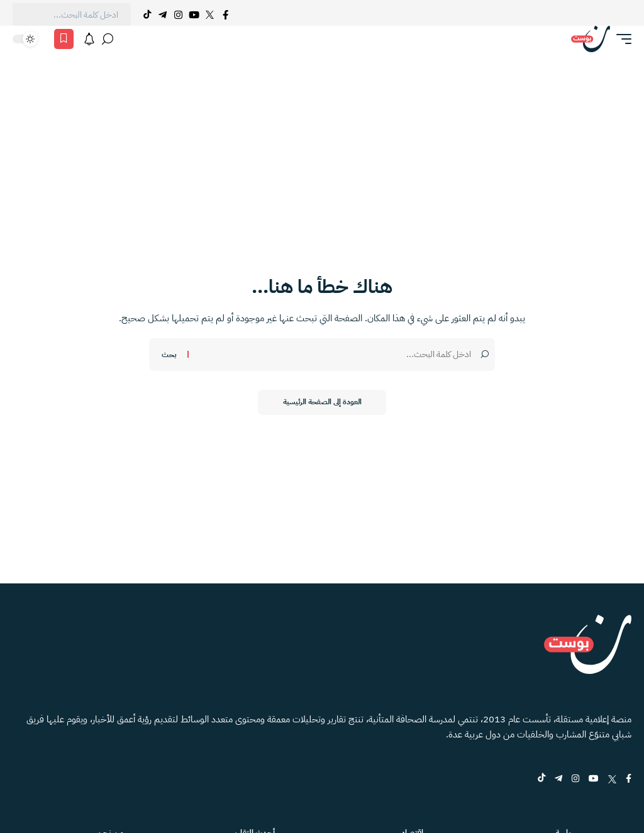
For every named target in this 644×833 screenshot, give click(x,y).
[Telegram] (163, 14)
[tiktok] (541, 779)
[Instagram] (178, 14)
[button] (621, 39)
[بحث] (108, 39)
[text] (72, 14)
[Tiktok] (147, 14)
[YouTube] (194, 14)
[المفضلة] (64, 39)
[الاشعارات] (89, 39)
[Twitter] (210, 14)
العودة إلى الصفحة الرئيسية (322, 402)
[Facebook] (225, 14)
